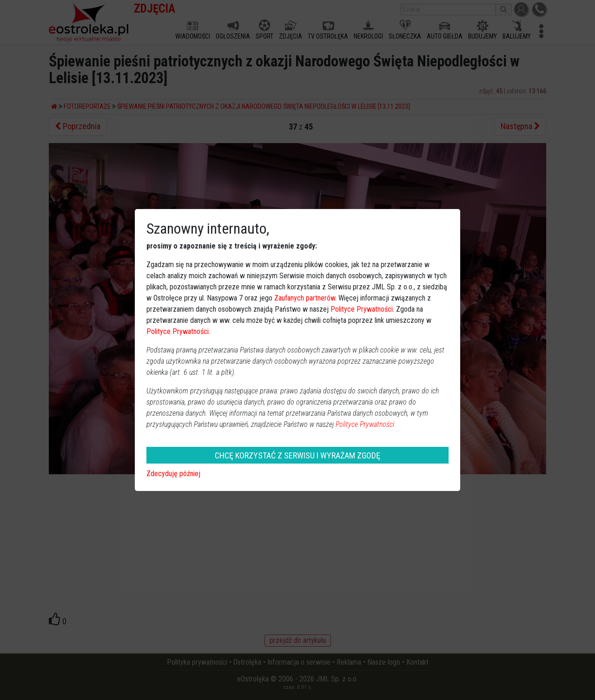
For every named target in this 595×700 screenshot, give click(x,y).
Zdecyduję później (173, 474)
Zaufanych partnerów (305, 298)
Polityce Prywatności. (366, 424)
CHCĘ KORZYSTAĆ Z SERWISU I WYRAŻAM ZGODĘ (297, 455)
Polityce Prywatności (362, 309)
